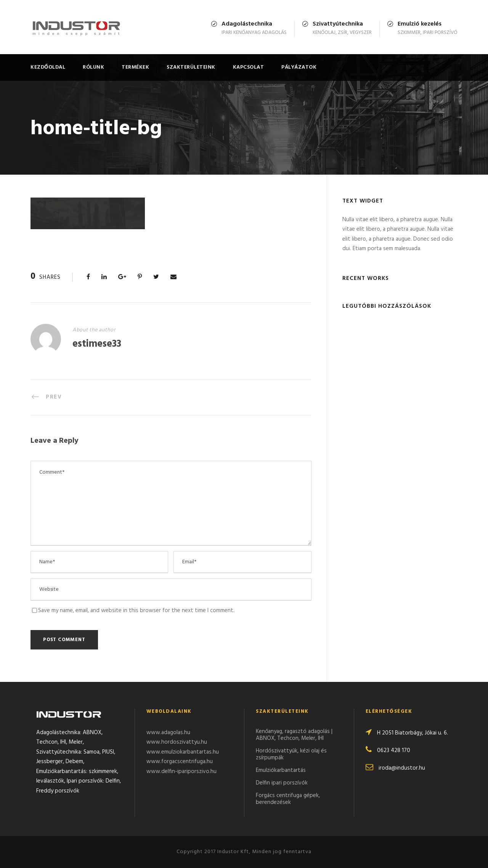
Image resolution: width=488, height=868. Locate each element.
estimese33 (97, 344)
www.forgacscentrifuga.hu (180, 762)
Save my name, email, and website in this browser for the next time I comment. (136, 611)
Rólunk (93, 67)
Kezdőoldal (48, 67)
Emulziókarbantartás (281, 770)
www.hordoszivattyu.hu (177, 742)
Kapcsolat (249, 67)
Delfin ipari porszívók (282, 783)
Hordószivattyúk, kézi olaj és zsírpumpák (291, 754)
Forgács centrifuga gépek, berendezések (288, 799)
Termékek (135, 67)
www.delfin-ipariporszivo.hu (181, 772)
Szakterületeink (191, 67)
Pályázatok (299, 67)
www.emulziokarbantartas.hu (183, 752)
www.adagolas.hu (168, 733)
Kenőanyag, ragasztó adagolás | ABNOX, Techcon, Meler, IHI (294, 735)
